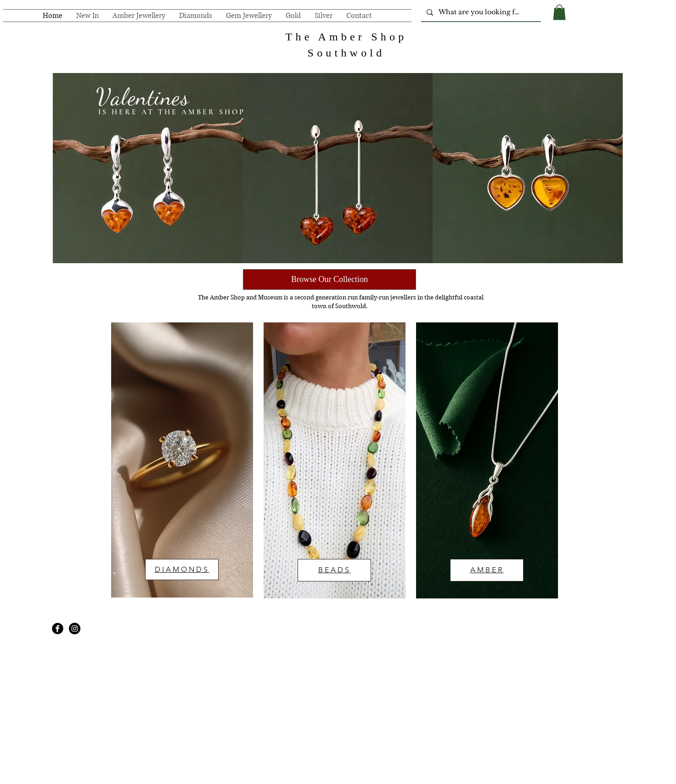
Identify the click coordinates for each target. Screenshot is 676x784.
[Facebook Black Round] (58, 629)
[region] (182, 460)
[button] (559, 12)
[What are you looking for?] (480, 12)
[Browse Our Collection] (330, 279)
